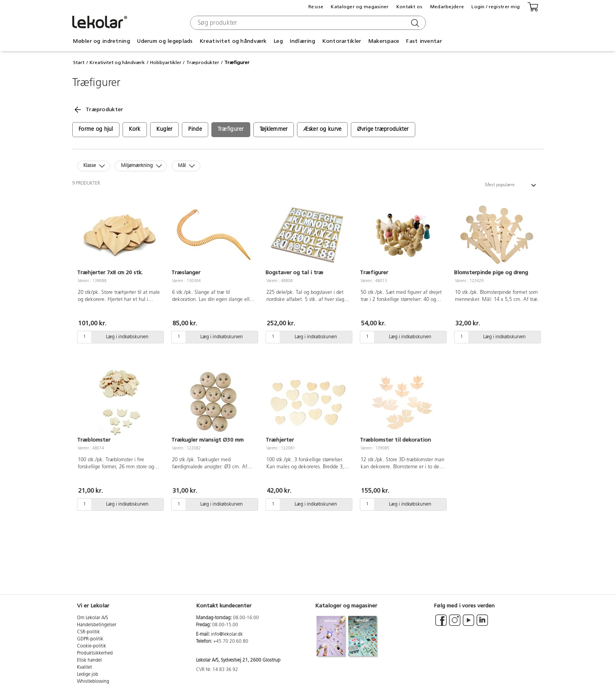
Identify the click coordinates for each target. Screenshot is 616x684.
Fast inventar (424, 41)
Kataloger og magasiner (360, 7)
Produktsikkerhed (95, 653)
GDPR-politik (90, 639)
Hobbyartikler (166, 62)
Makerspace (384, 41)
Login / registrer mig (496, 7)
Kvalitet (84, 667)
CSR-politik (88, 632)
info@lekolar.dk (227, 634)
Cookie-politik (92, 646)
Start (79, 62)
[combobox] (307, 23)
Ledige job (88, 675)
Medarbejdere (447, 7)
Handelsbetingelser (97, 625)
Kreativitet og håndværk (233, 41)
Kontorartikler (342, 41)
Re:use (316, 7)
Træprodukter (203, 62)
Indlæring (302, 41)
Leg (278, 41)
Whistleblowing (93, 682)
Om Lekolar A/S (93, 618)
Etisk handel (89, 660)
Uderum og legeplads (165, 41)
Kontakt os (410, 7)
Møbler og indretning (101, 41)
